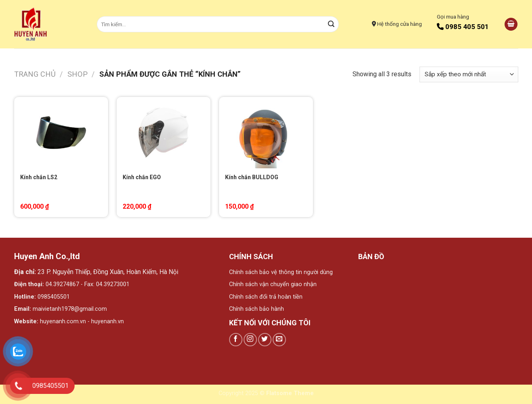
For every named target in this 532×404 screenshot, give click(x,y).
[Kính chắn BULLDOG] (266, 133)
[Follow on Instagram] (250, 340)
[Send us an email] (279, 340)
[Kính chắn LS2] (61, 133)
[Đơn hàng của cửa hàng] (469, 74)
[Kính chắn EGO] (163, 133)
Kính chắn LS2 (39, 177)
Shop (77, 74)
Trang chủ (35, 74)
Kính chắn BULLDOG (252, 177)
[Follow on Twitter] (265, 340)
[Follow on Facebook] (236, 340)
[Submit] (331, 24)
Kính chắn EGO (142, 177)
